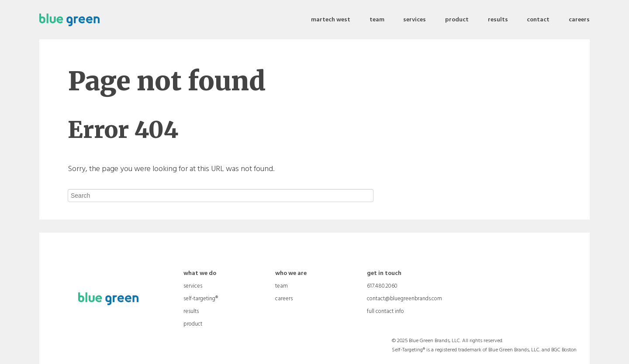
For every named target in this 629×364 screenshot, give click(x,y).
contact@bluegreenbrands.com (404, 299)
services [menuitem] (415, 20)
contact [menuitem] (538, 20)
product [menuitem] (457, 20)
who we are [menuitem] (291, 274)
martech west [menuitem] (331, 20)
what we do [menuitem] (200, 274)
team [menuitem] (377, 20)
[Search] (221, 196)
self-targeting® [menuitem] (201, 299)
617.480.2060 (382, 286)
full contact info (385, 312)
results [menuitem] (498, 20)
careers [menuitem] (579, 20)
